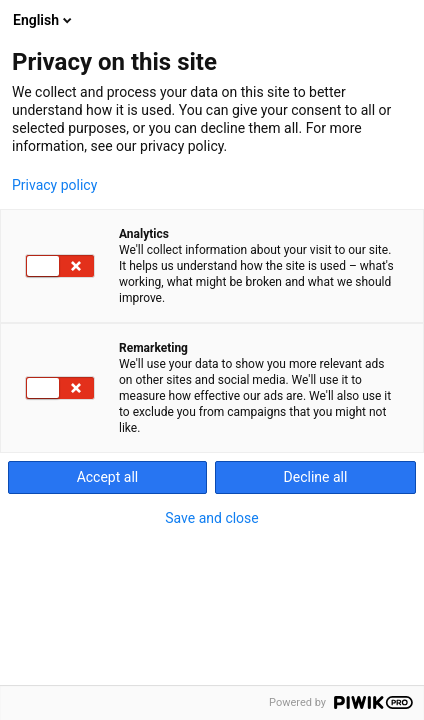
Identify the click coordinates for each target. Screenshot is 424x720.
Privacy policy (54, 185)
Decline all (316, 477)
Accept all (108, 477)
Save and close (212, 518)
